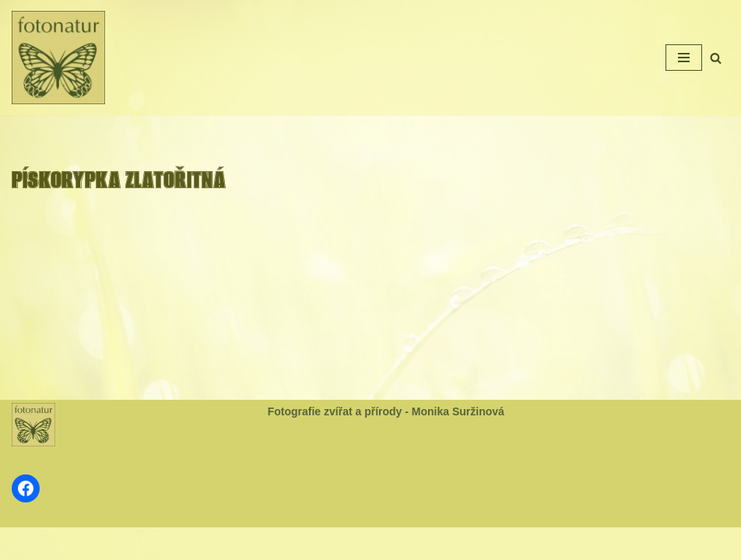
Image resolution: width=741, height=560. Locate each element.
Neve (319, 543)
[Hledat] (716, 58)
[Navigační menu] (684, 58)
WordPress (408, 543)
